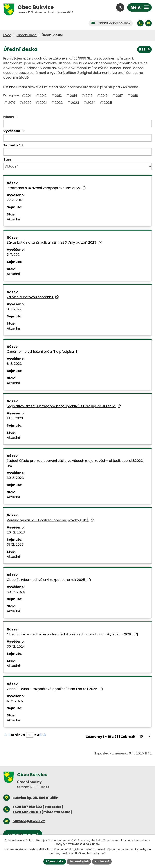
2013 (58, 96)
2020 (27, 103)
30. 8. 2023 (15, 478)
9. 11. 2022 (14, 309)
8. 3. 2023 (14, 364)
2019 (12, 103)
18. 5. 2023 (15, 418)
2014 (74, 96)
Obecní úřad (27, 35)
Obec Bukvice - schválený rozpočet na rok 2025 (49, 580)
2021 (43, 103)
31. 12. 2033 (15, 544)
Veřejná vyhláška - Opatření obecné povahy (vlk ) (51, 520)
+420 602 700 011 (27, 812)
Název (9, 117)
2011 (29, 96)
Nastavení (102, 861)
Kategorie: (12, 95)
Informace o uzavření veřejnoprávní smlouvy (46, 188)
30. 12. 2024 (16, 592)
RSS (144, 49)
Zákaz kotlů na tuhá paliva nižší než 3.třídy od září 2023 (54, 242)
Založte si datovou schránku (33, 297)
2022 (59, 103)
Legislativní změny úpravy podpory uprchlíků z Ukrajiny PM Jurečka (64, 406)
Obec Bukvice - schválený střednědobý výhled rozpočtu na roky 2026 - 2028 (72, 634)
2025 (108, 103)
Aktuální (13, 219)
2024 (91, 103)
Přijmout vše (55, 861)
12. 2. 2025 (15, 701)
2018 (134, 96)
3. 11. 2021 (14, 255)
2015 (89, 96)
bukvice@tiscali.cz (29, 821)
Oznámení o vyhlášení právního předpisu (43, 352)
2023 (75, 103)
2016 (104, 96)
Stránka (18, 735)
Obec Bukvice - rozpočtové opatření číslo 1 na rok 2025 (55, 689)
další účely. (93, 844)
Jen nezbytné (79, 861)
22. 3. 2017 (15, 200)
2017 (119, 96)
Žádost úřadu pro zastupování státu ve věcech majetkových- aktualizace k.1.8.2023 (75, 463)
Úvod (7, 35)
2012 (43, 96)
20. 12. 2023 (16, 532)
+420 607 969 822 (27, 807)
